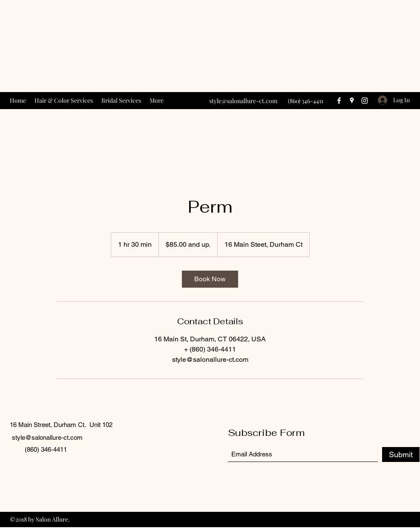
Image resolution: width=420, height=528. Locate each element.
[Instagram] (365, 101)
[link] (210, 279)
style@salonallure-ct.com (243, 101)
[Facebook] (339, 101)
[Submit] (401, 454)
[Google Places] (352, 101)
